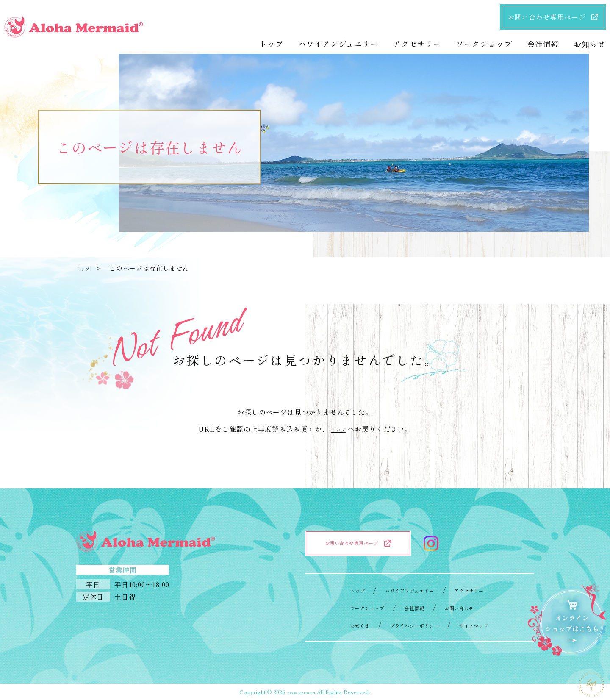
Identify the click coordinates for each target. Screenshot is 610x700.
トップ (86, 268)
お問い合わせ (468, 607)
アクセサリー (482, 590)
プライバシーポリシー (412, 625)
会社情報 (412, 607)
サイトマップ (489, 625)
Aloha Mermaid (301, 692)
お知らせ (342, 625)
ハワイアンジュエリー (405, 590)
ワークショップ (353, 607)
